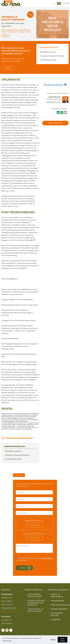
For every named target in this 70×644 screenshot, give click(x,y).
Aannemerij (55, 620)
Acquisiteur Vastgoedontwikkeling (52, 56)
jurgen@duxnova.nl (53, 102)
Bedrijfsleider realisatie (48, 52)
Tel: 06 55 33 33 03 (53, 99)
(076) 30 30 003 (7, 605)
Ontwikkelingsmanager (49, 60)
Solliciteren (8, 68)
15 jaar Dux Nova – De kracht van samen (35, 610)
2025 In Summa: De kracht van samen (35, 595)
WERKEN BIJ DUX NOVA (9, 611)
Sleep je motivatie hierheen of (34, 533)
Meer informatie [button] (7, 641)
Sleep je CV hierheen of (34, 520)
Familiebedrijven (57, 601)
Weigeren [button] (53, 640)
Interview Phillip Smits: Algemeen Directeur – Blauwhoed (36, 603)
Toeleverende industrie (57, 614)
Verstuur (22, 568)
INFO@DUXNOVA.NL (9, 608)
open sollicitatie (55, 123)
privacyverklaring (47, 558)
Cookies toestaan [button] (62, 640)
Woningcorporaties (59, 609)
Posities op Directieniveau (57, 596)
